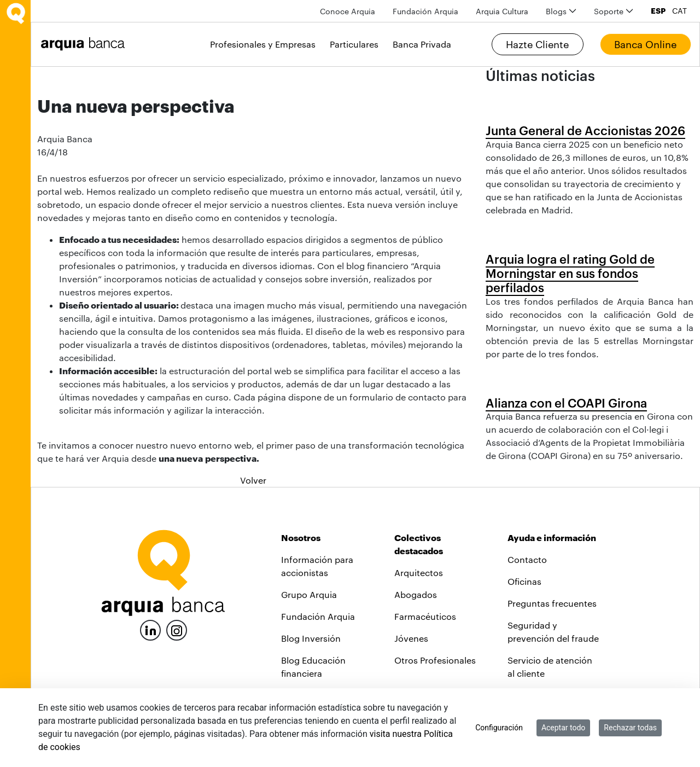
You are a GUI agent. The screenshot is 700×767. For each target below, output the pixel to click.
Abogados (416, 594)
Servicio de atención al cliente (550, 667)
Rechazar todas (630, 728)
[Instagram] (177, 629)
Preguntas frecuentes (552, 603)
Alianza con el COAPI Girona (566, 403)
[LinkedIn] (150, 629)
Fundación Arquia (318, 616)
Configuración (499, 728)
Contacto (527, 559)
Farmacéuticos (425, 616)
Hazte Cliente (537, 44)
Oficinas (524, 581)
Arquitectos (419, 573)
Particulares (354, 44)
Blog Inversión (311, 638)
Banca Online (645, 44)
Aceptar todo (563, 728)
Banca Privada (422, 44)
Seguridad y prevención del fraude (553, 632)
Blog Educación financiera (313, 667)
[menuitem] (348, 11)
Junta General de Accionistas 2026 (585, 130)
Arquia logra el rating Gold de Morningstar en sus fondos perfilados (570, 273)
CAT (679, 11)
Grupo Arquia (309, 594)
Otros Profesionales (435, 660)
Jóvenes (411, 638)
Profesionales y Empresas (263, 44)
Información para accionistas (317, 566)
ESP (658, 11)
